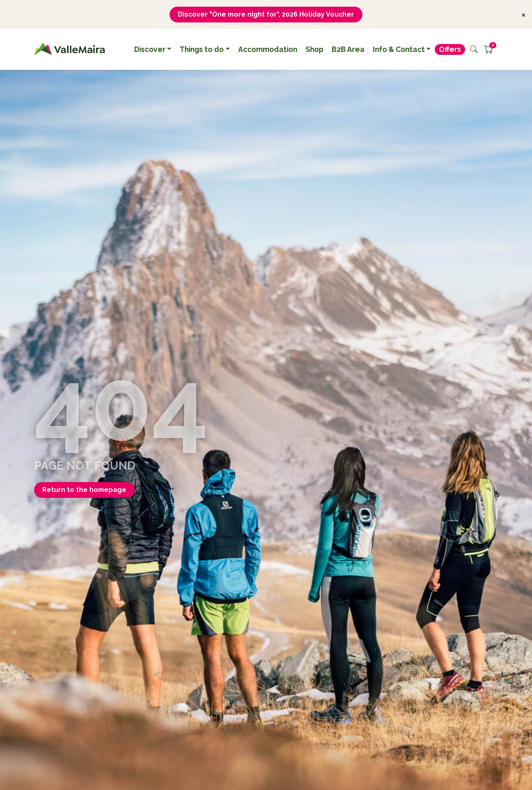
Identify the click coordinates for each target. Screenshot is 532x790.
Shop (314, 49)
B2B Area (348, 49)
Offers (450, 49)
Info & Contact (399, 49)
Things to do (202, 49)
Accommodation (268, 49)
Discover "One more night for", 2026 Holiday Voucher (266, 14)
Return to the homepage (85, 490)
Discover (150, 49)
